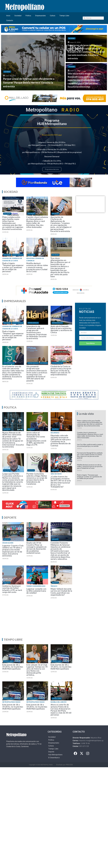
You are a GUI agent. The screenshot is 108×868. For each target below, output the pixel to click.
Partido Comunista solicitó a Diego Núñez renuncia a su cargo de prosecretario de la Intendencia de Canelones (37, 479)
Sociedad (18, 16)
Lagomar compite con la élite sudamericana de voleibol (36, 591)
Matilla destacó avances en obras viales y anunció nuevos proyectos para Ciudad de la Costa (37, 267)
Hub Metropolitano (55, 755)
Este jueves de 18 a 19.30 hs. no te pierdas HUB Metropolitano (13, 667)
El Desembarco (54, 758)
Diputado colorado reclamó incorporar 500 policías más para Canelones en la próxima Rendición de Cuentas (61, 440)
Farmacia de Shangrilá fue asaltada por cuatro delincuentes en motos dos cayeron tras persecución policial (90, 455)
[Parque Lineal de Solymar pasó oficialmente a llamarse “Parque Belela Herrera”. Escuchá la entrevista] (33, 63)
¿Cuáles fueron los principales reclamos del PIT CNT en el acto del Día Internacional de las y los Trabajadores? (61, 482)
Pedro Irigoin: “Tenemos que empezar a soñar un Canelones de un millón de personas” (13, 267)
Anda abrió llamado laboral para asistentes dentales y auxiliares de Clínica (61, 329)
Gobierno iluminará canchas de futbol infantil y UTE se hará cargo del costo (12, 589)
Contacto (10, 20)
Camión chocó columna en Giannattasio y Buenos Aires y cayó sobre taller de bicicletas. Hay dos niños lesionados (37, 222)
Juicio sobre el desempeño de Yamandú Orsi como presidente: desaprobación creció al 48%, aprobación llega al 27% (36, 439)
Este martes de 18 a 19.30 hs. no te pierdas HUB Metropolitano (61, 667)
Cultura (53, 16)
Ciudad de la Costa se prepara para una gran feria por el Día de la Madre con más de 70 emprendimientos (61, 370)
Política (28, 16)
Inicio (8, 16)
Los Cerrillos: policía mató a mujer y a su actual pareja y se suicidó (90, 445)
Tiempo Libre (64, 16)
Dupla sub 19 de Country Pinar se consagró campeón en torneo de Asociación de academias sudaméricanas (37, 548)
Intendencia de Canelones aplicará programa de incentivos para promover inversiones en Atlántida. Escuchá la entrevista (37, 332)
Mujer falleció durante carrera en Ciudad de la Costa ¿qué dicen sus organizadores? (61, 592)
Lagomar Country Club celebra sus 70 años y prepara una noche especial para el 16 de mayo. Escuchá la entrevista (13, 551)
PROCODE (69, 765)
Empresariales (40, 16)
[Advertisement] (54, 620)
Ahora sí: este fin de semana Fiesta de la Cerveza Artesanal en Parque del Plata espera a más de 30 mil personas (61, 710)
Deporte (7, 539)
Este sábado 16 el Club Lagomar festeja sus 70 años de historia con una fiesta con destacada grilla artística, (37, 670)
